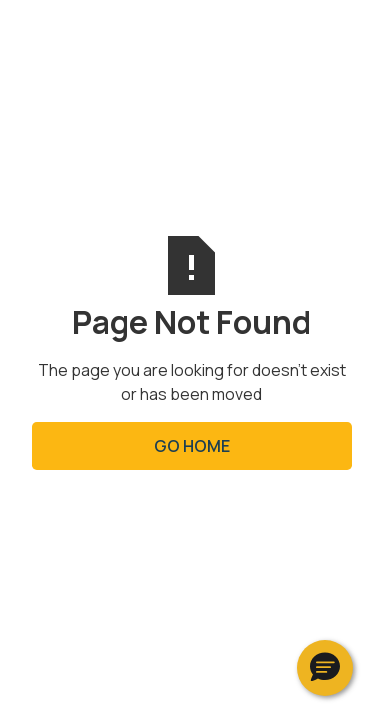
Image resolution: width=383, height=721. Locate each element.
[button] (325, 668)
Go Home (192, 446)
